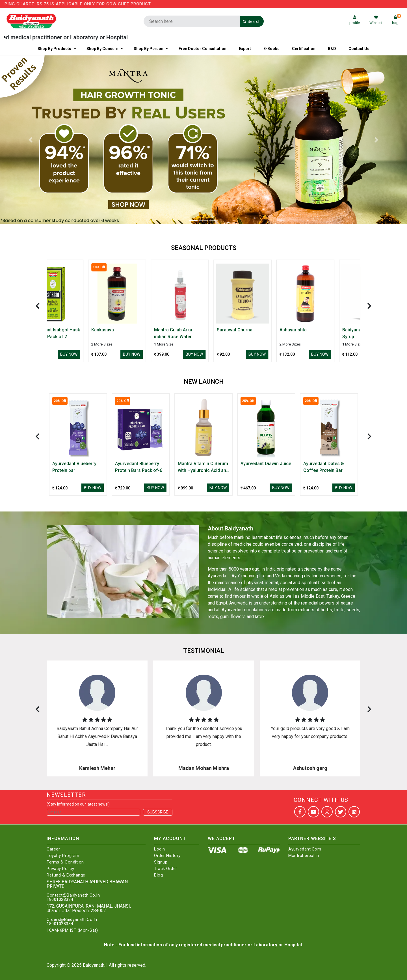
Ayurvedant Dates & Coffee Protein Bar (324, 467)
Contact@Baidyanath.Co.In (73, 895)
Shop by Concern (102, 49)
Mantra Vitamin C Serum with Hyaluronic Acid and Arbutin (203, 467)
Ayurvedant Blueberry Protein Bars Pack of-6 (139, 467)
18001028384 (60, 900)
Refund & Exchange (66, 875)
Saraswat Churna (258, 330)
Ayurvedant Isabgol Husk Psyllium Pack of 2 (78, 333)
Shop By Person (149, 49)
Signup (161, 862)
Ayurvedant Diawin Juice (266, 464)
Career (53, 849)
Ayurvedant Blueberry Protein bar (74, 467)
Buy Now (93, 354)
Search (252, 21)
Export (245, 49)
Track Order (166, 869)
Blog (158, 875)
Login (160, 849)
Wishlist (376, 20)
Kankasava (126, 330)
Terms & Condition (65, 862)
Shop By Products (54, 49)
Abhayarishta (317, 330)
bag (397, 20)
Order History (167, 856)
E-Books (271, 49)
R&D (332, 49)
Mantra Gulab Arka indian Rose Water (197, 333)
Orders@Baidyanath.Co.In (72, 920)
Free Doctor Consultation (203, 49)
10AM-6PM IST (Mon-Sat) (72, 930)
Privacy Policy (60, 869)
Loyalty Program (63, 856)
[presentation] (38, 306)
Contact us (359, 49)
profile (355, 20)
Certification (304, 49)
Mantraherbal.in (304, 856)
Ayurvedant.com (305, 849)
